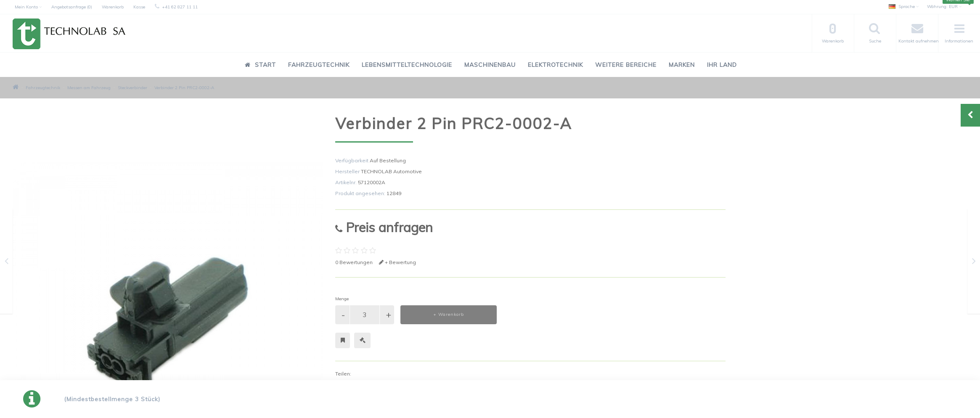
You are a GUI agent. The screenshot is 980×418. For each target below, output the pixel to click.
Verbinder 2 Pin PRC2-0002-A (184, 88)
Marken (682, 65)
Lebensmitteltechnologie (407, 65)
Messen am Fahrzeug (89, 88)
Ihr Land (722, 65)
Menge (342, 299)
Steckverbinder (132, 88)
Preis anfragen (384, 227)
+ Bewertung (397, 262)
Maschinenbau (490, 65)
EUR (944, 7)
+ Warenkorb (449, 314)
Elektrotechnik (555, 65)
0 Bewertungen (354, 262)
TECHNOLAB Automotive (391, 171)
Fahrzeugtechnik (319, 65)
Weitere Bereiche (626, 65)
